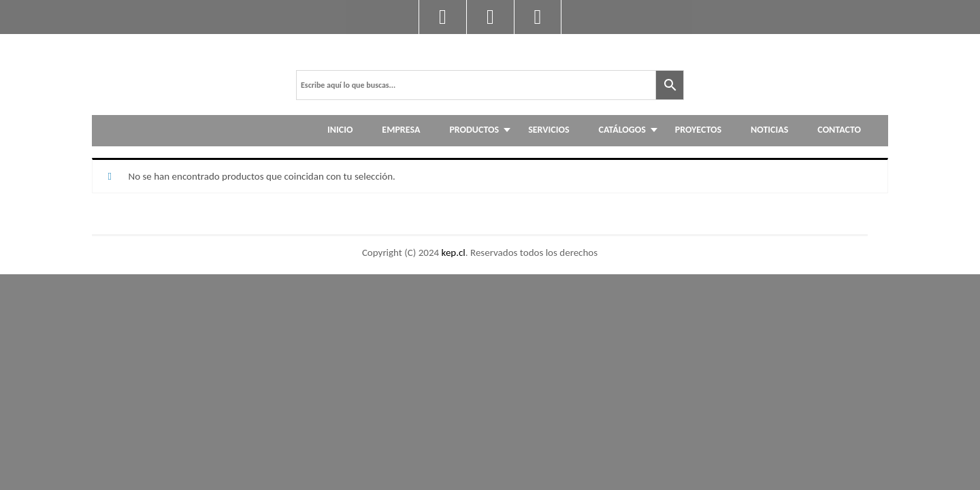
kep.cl (454, 252)
